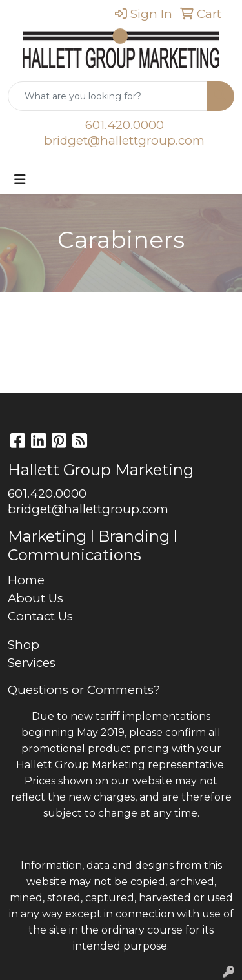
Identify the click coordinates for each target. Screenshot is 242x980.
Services (32, 663)
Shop (24, 645)
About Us (35, 598)
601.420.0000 (125, 125)
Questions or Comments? (84, 690)
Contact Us (40, 616)
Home (26, 580)
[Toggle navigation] (20, 179)
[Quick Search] (107, 96)
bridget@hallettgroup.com (124, 140)
